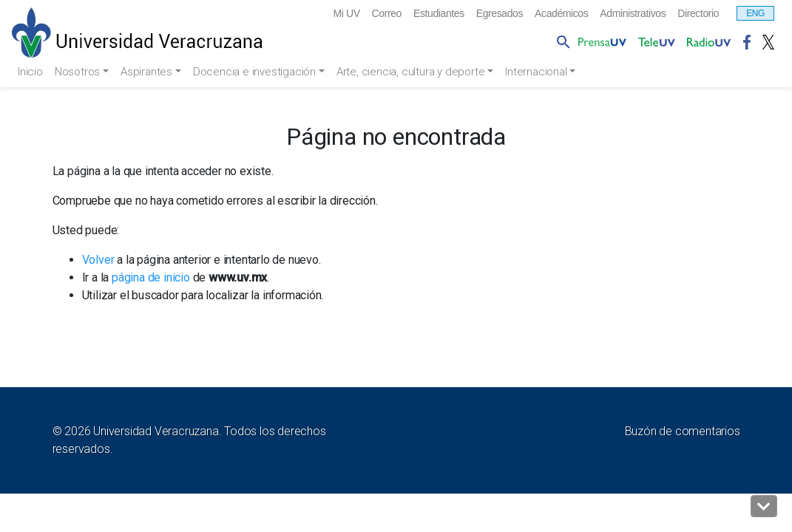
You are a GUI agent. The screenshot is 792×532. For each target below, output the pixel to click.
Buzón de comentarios (683, 432)
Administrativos (621, 14)
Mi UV (301, 14)
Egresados (471, 14)
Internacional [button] (553, 72)
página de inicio (151, 278)
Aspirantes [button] (154, 72)
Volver (98, 260)
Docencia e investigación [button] (264, 72)
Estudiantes (403, 14)
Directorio (695, 14)
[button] (764, 506)
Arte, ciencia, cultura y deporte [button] (424, 72)
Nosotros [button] (82, 72)
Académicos (541, 14)
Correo (345, 14)
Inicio (31, 72)
